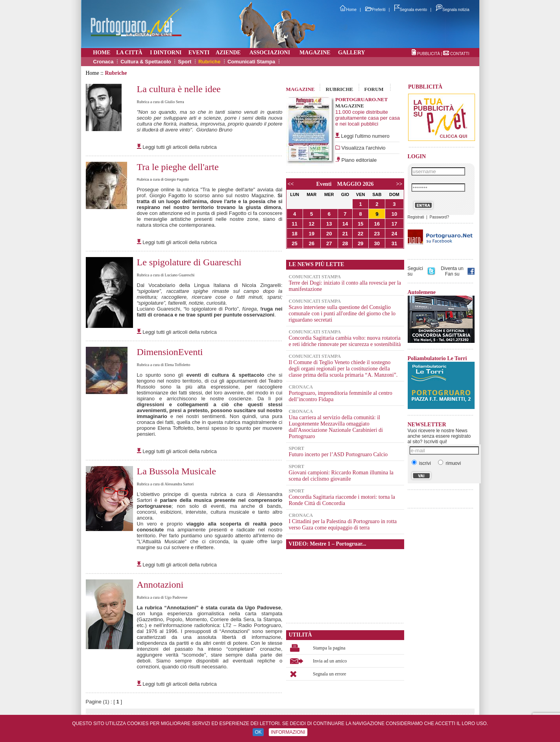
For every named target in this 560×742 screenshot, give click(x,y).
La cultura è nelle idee (179, 89)
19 (311, 234)
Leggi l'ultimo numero (365, 136)
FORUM (374, 89)
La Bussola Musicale (177, 471)
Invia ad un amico (330, 661)
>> (399, 184)
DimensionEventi (170, 352)
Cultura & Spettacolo (146, 62)
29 (360, 243)
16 (377, 224)
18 (294, 234)
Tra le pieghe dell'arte (178, 167)
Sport (185, 62)
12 (311, 224)
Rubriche (209, 62)
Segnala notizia (452, 10)
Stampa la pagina (329, 648)
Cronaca (103, 62)
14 (345, 224)
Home (348, 10)
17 (394, 224)
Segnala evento (411, 10)
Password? (439, 217)
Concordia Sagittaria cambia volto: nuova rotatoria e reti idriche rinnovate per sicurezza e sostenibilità (345, 341)
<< (291, 184)
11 (294, 224)
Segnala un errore (330, 674)
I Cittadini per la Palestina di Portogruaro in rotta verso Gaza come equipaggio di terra (343, 525)
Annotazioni (160, 585)
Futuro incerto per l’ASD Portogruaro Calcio (338, 454)
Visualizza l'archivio (363, 148)
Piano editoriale (358, 160)
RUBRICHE (339, 89)
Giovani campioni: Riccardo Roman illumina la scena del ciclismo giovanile (341, 476)
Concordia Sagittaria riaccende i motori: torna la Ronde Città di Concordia (342, 500)
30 (377, 243)
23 (377, 234)
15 (360, 224)
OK (258, 732)
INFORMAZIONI (288, 732)
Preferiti (375, 10)
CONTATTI (460, 54)
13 (329, 224)
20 (329, 234)
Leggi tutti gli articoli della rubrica (180, 147)
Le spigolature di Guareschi (189, 262)
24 (394, 234)
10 (394, 214)
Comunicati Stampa (251, 62)
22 (360, 234)
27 (329, 243)
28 (345, 243)
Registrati (416, 217)
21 (345, 234)
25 (294, 243)
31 (394, 243)
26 (311, 243)
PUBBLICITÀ (429, 54)
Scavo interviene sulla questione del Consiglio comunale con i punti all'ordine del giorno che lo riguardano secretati (342, 314)
